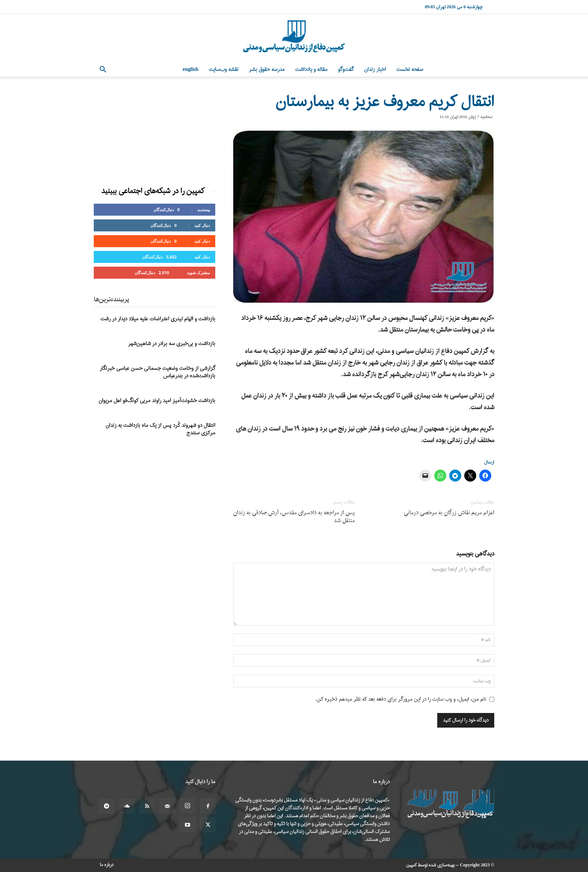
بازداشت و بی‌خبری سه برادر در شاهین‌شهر (172, 344)
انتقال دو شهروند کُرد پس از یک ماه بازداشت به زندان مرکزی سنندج (160, 429)
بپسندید (204, 209)
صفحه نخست (410, 70)
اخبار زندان (375, 70)
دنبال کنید (202, 225)
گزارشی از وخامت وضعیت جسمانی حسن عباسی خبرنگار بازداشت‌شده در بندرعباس (157, 372)
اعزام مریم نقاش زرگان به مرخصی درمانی (449, 513)
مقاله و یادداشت (311, 70)
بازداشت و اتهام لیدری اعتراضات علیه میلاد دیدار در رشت (158, 319)
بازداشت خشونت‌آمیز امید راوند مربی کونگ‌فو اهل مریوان (157, 401)
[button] (103, 70)
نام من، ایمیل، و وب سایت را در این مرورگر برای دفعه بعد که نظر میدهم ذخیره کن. (401, 699)
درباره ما (107, 865)
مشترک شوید (198, 272)
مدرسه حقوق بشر (267, 70)
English (190, 70)
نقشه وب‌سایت (224, 70)
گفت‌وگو (346, 70)
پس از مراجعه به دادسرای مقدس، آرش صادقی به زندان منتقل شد (294, 517)
